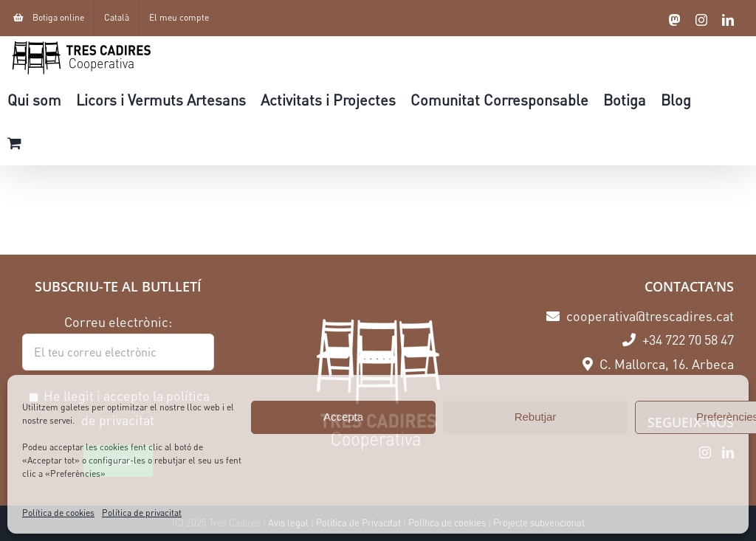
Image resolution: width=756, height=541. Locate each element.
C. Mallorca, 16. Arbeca (658, 364)
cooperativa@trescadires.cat (640, 316)
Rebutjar (536, 417)
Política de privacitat (142, 513)
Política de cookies (58, 513)
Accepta (343, 417)
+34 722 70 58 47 (678, 340)
